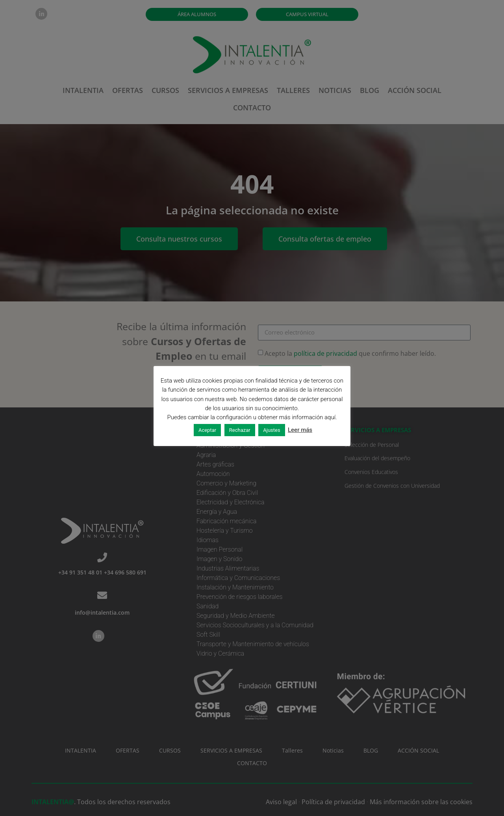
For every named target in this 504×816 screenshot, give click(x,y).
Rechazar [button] (240, 430)
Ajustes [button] (271, 430)
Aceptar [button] (207, 430)
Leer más (300, 430)
